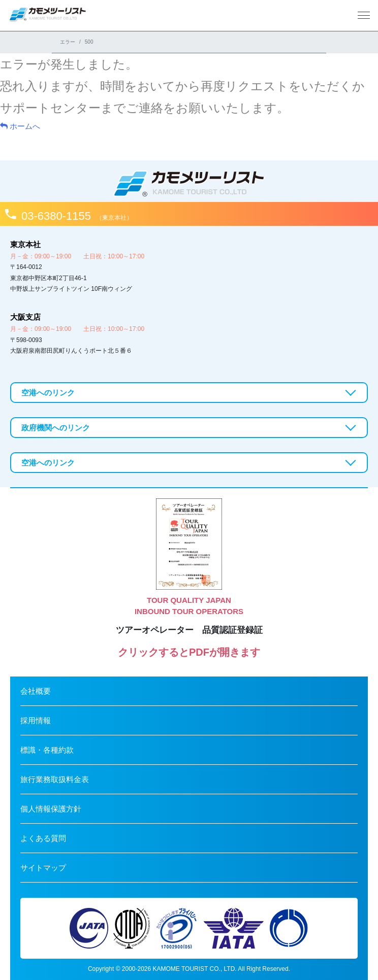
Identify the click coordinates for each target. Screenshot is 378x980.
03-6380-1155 (77, 216)
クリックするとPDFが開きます (189, 652)
